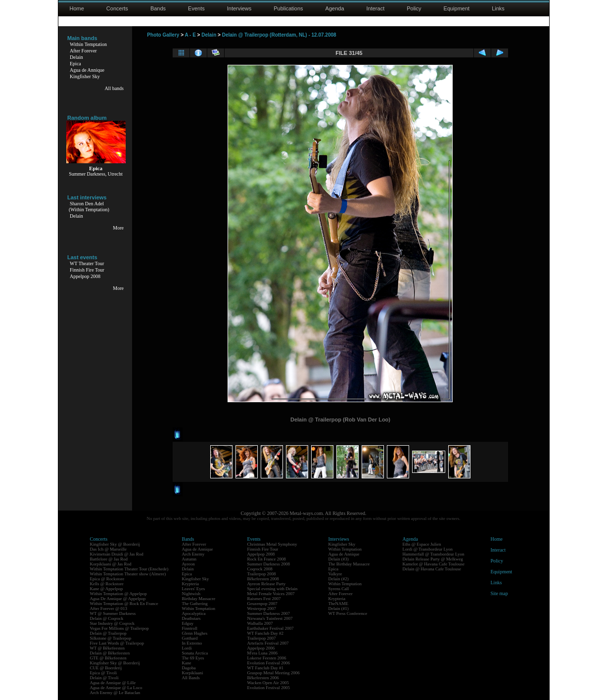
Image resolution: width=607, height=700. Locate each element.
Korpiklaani (193, 673)
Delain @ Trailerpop (108, 633)
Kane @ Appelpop (107, 589)
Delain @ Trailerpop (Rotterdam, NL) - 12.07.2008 (279, 35)
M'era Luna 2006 (263, 653)
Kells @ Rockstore (107, 584)
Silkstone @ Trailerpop (111, 638)
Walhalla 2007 (260, 623)
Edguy (188, 623)
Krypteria (190, 584)
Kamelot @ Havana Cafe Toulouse (434, 564)
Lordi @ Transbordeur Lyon (428, 549)
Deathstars (191, 618)
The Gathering (195, 604)
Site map (499, 593)
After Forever (83, 51)
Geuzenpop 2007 (262, 604)
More (118, 228)
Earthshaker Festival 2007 (271, 628)
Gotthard (190, 638)
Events (196, 8)
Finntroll (190, 628)
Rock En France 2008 (267, 559)
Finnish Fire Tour (87, 270)
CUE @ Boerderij (106, 668)
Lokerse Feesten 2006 (267, 658)
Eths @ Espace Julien (422, 544)
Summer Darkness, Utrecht (96, 174)
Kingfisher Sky (85, 76)
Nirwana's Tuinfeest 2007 (270, 618)
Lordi (187, 648)
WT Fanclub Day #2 (266, 633)
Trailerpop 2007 (262, 638)
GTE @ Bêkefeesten (108, 658)
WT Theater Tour (87, 263)
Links (498, 8)
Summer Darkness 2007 (269, 613)
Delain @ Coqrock (107, 618)
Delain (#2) (339, 579)
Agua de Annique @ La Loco (116, 688)
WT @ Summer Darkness (113, 613)
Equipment (457, 8)
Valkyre (335, 574)
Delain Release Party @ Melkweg (433, 559)
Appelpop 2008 (85, 276)
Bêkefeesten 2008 (263, 579)
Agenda (335, 8)
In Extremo (192, 643)
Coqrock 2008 (260, 569)
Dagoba (189, 668)
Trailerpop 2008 (262, 574)
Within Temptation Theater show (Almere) (128, 574)
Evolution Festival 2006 (269, 663)
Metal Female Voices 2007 (271, 594)
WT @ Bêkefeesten (108, 648)
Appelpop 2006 (261, 648)
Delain (76, 57)
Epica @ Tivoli (104, 673)
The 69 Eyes (193, 658)
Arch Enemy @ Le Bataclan (115, 693)
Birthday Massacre (199, 599)
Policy (414, 8)
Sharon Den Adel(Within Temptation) (89, 207)
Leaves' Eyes (194, 589)
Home (77, 8)
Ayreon (188, 564)
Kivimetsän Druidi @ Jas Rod (117, 554)
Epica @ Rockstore (107, 579)
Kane (187, 663)
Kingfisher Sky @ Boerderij (115, 544)
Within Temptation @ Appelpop (118, 594)
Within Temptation (88, 44)
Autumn (189, 559)
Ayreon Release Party (267, 584)
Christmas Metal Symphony (272, 544)
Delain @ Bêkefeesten (110, 653)
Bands (158, 8)
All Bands (191, 678)
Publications (288, 8)
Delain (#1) (339, 608)
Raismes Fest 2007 (264, 599)
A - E (190, 35)
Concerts (117, 8)
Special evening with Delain (273, 589)
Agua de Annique (87, 70)
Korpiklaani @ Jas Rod (111, 564)
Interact (376, 8)
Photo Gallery (163, 35)
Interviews (239, 8)
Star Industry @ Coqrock (113, 623)
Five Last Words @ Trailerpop (117, 643)
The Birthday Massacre (349, 564)
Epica (75, 64)
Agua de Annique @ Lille (113, 683)
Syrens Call (339, 589)
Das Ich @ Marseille (109, 549)
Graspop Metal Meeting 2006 (274, 673)
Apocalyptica (194, 613)
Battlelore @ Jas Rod (109, 559)
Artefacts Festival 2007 (268, 643)
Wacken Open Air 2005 (268, 683)
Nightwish (191, 594)
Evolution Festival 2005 (269, 688)
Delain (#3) (339, 559)
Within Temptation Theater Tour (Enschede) (129, 569)
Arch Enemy (193, 554)
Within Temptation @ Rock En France (124, 604)
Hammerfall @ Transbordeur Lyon (434, 554)
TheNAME (339, 604)
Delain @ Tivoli (104, 678)
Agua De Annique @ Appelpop (118, 599)
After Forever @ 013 (109, 608)
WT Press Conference (348, 613)
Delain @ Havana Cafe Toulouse (432, 569)
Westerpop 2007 (262, 608)
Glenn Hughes (195, 633)
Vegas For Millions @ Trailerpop (119, 628)
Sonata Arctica (195, 653)
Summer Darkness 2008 (269, 564)
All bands (114, 88)
